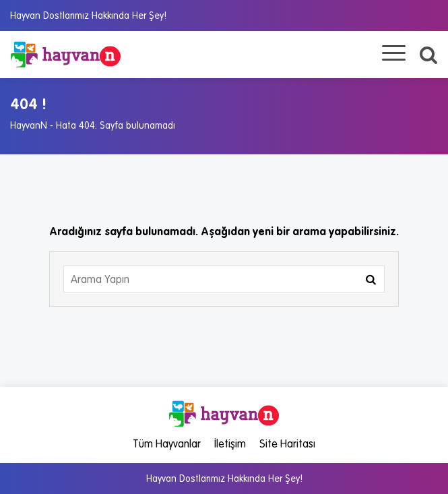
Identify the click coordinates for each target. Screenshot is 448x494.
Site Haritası (287, 443)
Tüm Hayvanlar (167, 443)
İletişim (230, 443)
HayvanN (29, 125)
